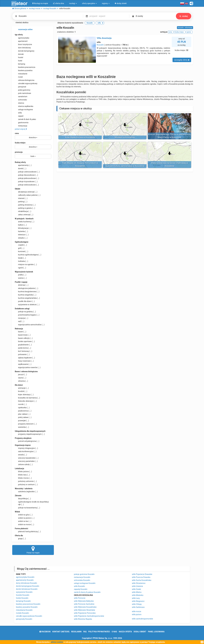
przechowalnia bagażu (27, 315)
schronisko (21, 100)
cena (17, 133)
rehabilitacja (23, 211)
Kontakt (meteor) (61, 632)
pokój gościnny (23, 90)
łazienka (21, 231)
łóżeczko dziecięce (26, 401)
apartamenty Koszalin (25, 580)
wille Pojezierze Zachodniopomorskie (89, 616)
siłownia (21, 381)
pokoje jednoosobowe (27, 178)
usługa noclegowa (24, 110)
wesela (21, 455)
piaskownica (23, 411)
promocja (19, 152)
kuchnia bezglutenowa (27, 292)
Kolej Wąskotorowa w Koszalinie (80, 137)
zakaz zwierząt (24, 215)
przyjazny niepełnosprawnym (30, 434)
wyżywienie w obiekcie (27, 305)
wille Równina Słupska (83, 619)
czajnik (21, 245)
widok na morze (24, 524)
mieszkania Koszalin (24, 610)
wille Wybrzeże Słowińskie (84, 610)
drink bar (22, 285)
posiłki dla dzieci (25, 301)
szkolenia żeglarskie (26, 492)
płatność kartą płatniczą (28, 532)
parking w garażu (25, 208)
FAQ (85, 632)
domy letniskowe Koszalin (26, 583)
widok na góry (24, 515)
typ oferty (19, 35)
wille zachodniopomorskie (142, 619)
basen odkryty (24, 338)
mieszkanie (21, 74)
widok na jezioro (25, 518)
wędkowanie (23, 364)
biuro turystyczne (23, 44)
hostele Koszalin (23, 595)
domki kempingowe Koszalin (28, 586)
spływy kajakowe (25, 358)
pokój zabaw (23, 417)
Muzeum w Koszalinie (125, 137)
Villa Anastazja (104, 38)
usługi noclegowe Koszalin (85, 583)
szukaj (184, 16)
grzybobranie (23, 345)
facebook (45, 632)
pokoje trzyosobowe (26, 182)
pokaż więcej (21, 129)
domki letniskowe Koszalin (27, 589)
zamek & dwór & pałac (25, 119)
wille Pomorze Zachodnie (84, 604)
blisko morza (23, 478)
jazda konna (23, 348)
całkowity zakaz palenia (28, 195)
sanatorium (21, 96)
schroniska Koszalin (82, 580)
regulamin (76, 632)
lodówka (21, 261)
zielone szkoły (24, 464)
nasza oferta (125, 632)
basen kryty (23, 335)
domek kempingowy (25, 51)
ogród (20, 268)
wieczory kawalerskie (27, 458)
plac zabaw (23, 414)
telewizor (22, 235)
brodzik (21, 391)
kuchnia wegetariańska (27, 298)
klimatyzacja (23, 228)
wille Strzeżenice (139, 583)
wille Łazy (136, 598)
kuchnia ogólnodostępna (28, 255)
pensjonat (20, 87)
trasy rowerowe (24, 361)
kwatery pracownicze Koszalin (28, 604)
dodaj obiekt (140, 632)
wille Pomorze (80, 598)
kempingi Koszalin (23, 601)
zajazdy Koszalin (81, 589)
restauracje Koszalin (82, 577)
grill (20, 248)
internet (21, 198)
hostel (19, 57)
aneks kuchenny (25, 222)
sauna (20, 378)
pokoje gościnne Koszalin (84, 574)
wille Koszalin (79, 586)
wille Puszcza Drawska (141, 577)
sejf (20, 321)
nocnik (21, 404)
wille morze (137, 611)
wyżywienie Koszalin (24, 592)
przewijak (22, 421)
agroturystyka (22, 38)
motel (19, 77)
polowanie (22, 354)
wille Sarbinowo (138, 607)
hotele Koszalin (22, 598)
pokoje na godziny (25, 312)
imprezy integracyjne (26, 448)
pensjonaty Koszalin (24, 619)
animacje (22, 388)
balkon (21, 225)
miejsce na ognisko (26, 264)
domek (19, 54)
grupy (20, 539)
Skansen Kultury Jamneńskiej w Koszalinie (125, 166)
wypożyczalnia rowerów (28, 367)
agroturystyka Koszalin (25, 577)
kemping (20, 64)
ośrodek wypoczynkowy (26, 83)
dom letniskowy (23, 48)
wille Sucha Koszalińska (142, 580)
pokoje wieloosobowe (27, 185)
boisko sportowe (25, 341)
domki (21, 168)
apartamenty (23, 165)
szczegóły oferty (182, 60)
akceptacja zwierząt (26, 192)
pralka (20, 275)
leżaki (20, 258)
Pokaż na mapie (33, 550)
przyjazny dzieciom (26, 424)
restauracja (21, 126)
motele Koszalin (22, 613)
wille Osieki (136, 589)
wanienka (22, 427)
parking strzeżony (25, 205)
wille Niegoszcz (138, 601)
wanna (21, 278)
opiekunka (22, 408)
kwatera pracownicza (25, 67)
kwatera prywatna (24, 70)
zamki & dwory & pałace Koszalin (87, 592)
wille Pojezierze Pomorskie (85, 613)
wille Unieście (137, 586)
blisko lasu (22, 475)
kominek (21, 251)
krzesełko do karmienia (27, 398)
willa (18, 113)
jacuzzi (21, 374)
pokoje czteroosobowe (27, 172)
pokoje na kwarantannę (27, 508)
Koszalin (100, 45)
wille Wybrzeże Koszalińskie (85, 607)
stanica (19, 103)
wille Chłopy (137, 604)
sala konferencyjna (26, 451)
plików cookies (57, 642)
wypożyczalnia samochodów (30, 325)
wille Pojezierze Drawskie (142, 574)
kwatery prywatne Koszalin (27, 607)
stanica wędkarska (24, 106)
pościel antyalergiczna (27, 441)
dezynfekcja (23, 499)
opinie (189, 32)
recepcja (21, 318)
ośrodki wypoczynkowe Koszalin (29, 616)
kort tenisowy (23, 351)
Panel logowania (156, 632)
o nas (114, 632)
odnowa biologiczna (25, 80)
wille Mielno (137, 592)
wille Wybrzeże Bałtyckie (84, 601)
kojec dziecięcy (24, 395)
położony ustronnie (26, 481)
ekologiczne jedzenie (26, 288)
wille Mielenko (138, 595)
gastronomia (22, 123)
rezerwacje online (24, 30)
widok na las (23, 521)
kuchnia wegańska (25, 295)
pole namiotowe (23, 93)
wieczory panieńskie (26, 461)
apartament (21, 41)
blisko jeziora (23, 471)
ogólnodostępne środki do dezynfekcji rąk (32, 503)
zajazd (19, 116)
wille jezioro (137, 614)
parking (21, 202)
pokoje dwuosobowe (26, 175)
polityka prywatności (99, 632)
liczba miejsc (20, 143)
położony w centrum (26, 484)
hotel (18, 61)
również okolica (20, 23)
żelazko (21, 238)
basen (20, 332)
